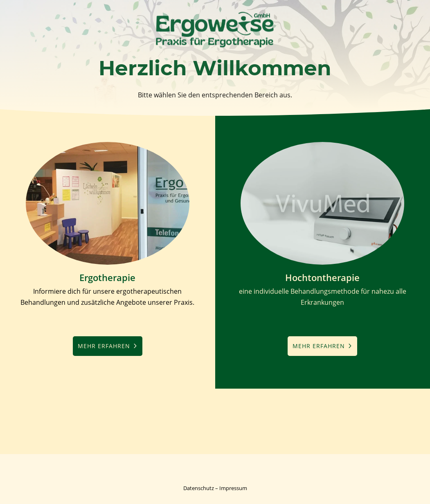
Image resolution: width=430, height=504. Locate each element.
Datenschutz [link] (199, 488)
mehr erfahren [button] (104, 346)
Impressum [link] (233, 488)
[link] (215, 48)
